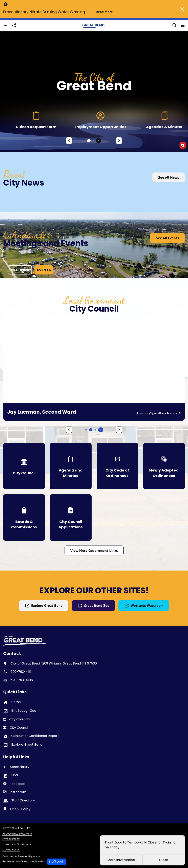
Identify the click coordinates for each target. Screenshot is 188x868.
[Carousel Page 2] (94, 141)
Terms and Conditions (17, 844)
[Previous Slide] (69, 141)
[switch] (183, 145)
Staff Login (57, 862)
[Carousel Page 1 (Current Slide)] (89, 141)
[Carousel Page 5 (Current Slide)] (91, 430)
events (44, 270)
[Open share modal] (14, 26)
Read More (104, 12)
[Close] (182, 9)
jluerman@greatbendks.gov (157, 413)
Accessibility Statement (17, 834)
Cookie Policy (11, 850)
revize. (37, 856)
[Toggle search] (174, 25)
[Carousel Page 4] (86, 430)
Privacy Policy (11, 839)
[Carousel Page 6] (95, 430)
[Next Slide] (119, 141)
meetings (20, 270)
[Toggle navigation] (5, 26)
